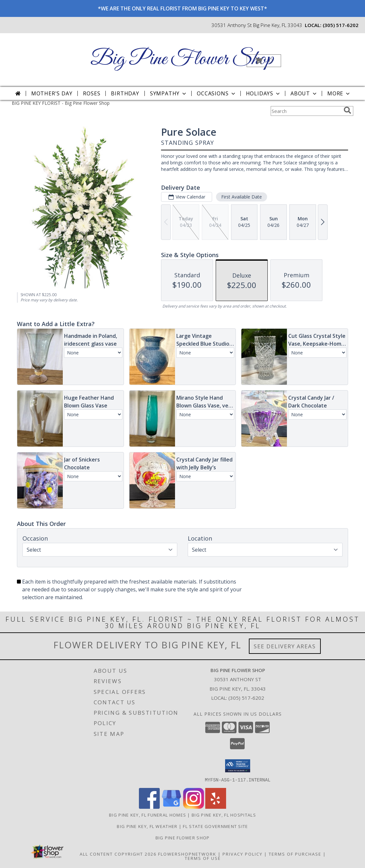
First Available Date (242, 197)
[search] (347, 110)
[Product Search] (306, 111)
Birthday (125, 93)
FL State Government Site (215, 826)
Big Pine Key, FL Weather (147, 826)
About (304, 93)
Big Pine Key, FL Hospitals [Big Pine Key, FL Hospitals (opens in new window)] (224, 815)
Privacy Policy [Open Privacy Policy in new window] (243, 854)
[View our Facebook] (149, 807)
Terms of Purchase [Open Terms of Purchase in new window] (295, 854)
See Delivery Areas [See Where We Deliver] (285, 646)
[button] (264, 61)
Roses (92, 93)
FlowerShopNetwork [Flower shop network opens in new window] (187, 854)
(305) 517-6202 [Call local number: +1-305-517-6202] (341, 25)
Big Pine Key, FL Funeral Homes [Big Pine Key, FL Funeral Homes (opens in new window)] (148, 815)
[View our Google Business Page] (171, 807)
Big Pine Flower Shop (182, 59)
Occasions (216, 93)
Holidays (264, 93)
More (339, 93)
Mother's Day (52, 93)
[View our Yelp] (216, 807)
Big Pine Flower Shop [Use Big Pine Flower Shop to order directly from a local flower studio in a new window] (183, 837)
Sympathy (169, 93)
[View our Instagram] (194, 807)
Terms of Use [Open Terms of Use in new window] (203, 858)
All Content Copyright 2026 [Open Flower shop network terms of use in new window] (118, 854)
